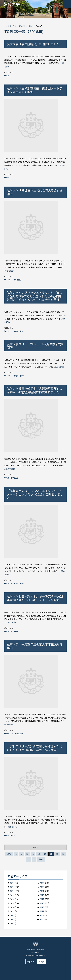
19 (63, 854)
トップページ (9, 26)
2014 (12, 907)
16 (45, 854)
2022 (12, 891)
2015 (42, 903)
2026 (12, 883)
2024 (12, 887)
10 (27, 854)
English (30, 961)
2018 (31, 26)
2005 (12, 923)
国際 (17, 331)
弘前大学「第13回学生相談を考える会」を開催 (35, 192)
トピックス (21, 26)
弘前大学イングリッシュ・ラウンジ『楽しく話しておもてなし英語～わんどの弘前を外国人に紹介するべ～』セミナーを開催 (35, 296)
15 (39, 854)
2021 (42, 891)
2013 (42, 907)
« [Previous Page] (16, 854)
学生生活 (18, 280)
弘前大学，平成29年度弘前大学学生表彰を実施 (35, 646)
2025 (42, 883)
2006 (42, 919)
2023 (42, 887)
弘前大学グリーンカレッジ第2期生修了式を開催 (35, 346)
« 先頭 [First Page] (9, 854)
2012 (12, 911)
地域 (23, 331)
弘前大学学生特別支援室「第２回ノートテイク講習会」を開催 (35, 90)
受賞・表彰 (10, 734)
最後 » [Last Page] (41, 859)
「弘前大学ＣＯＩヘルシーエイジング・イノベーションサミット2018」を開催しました (35, 494)
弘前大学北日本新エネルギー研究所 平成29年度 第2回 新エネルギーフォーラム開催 (35, 598)
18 (57, 854)
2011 (42, 911)
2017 (42, 899)
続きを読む (9, 271)
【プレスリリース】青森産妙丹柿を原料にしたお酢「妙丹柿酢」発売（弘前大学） (35, 748)
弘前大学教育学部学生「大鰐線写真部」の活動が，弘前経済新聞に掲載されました (35, 390)
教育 (8, 178)
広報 (8, 76)
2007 (12, 919)
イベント (9, 280)
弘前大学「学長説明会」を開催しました (33, 44)
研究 (23, 583)
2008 (42, 915)
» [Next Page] (34, 859)
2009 (12, 915)
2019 (42, 895)
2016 (12, 903)
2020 (12, 895)
